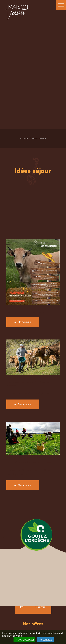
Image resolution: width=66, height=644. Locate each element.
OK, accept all (24, 640)
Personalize (45, 640)
